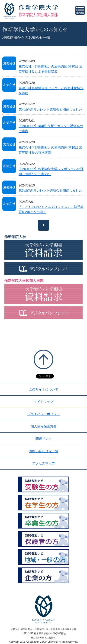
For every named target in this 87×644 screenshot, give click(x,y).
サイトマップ (44, 402)
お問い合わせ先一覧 (44, 451)
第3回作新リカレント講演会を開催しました (50, 190)
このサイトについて (44, 389)
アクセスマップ (44, 463)
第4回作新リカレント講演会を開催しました (50, 110)
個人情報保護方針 (44, 426)
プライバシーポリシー (44, 414)
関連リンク (44, 439)
